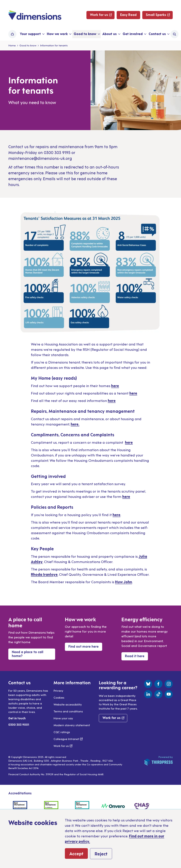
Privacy (58, 690)
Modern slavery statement (72, 725)
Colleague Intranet (68, 739)
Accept (76, 853)
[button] (32, 34)
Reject (101, 853)
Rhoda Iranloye (44, 574)
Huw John (124, 582)
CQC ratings (62, 732)
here (115, 386)
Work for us (63, 746)
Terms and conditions (68, 711)
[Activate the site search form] (174, 34)
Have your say (63, 718)
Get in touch (17, 718)
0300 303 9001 (19, 724)
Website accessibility (68, 704)
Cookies (59, 697)
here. (75, 424)
